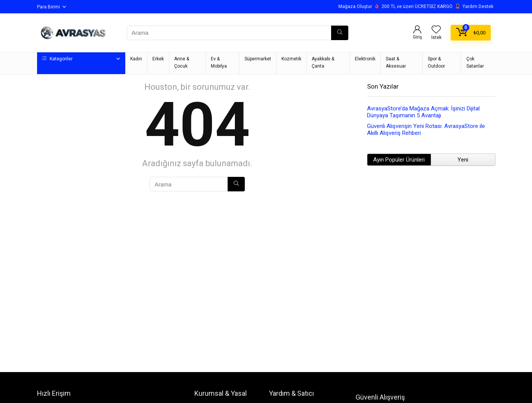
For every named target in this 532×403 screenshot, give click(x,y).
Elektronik (365, 59)
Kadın (136, 59)
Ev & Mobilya (219, 62)
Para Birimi (49, 7)
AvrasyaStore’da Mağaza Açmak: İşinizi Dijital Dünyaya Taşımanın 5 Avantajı (423, 112)
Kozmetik (291, 59)
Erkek (158, 59)
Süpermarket (258, 59)
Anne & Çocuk (182, 62)
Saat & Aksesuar (396, 62)
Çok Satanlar (475, 62)
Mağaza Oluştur (355, 6)
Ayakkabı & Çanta (323, 62)
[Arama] (340, 33)
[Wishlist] (436, 30)
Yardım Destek (478, 6)
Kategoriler (57, 59)
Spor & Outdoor (436, 62)
